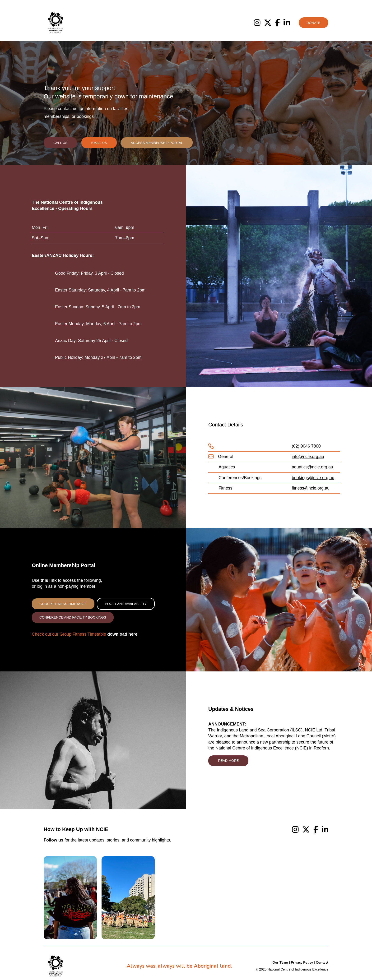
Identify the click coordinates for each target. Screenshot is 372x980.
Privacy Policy (302, 963)
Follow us (53, 840)
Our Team (280, 963)
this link (49, 580)
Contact (322, 963)
